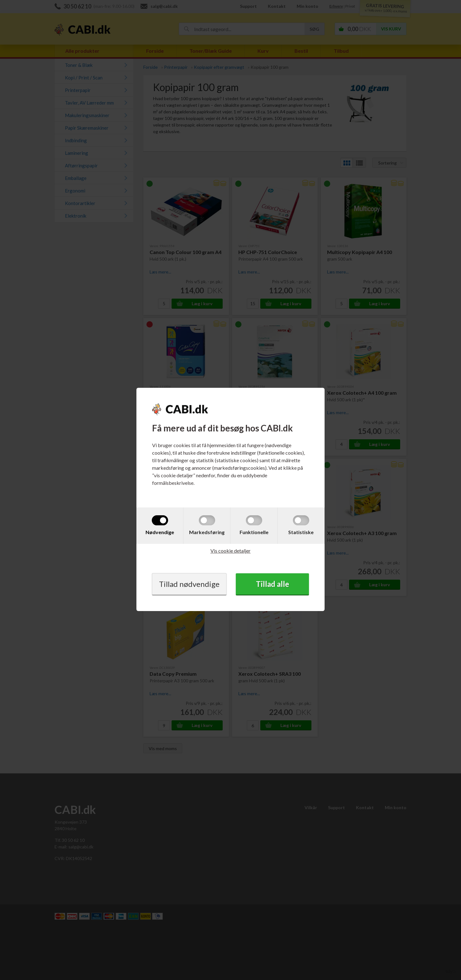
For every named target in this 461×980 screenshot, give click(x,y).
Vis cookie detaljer (230, 551)
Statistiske (301, 532)
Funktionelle (254, 532)
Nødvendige (160, 532)
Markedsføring (207, 532)
